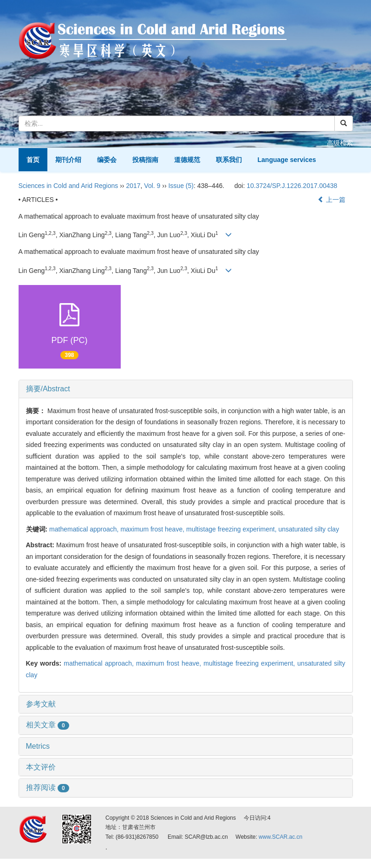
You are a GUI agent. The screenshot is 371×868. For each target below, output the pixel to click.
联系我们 (229, 160)
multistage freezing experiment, (232, 529)
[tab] (186, 389)
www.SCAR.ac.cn (280, 837)
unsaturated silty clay (309, 529)
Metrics (38, 746)
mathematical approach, (85, 529)
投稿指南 (145, 160)
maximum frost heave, (153, 529)
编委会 (107, 160)
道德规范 (187, 160)
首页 (33, 160)
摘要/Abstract (48, 389)
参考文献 (41, 704)
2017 (133, 186)
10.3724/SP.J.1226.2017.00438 (292, 186)
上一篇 (332, 200)
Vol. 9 (152, 186)
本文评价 (41, 767)
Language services (287, 160)
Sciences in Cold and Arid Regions (68, 186)
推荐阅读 (48, 787)
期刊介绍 (68, 160)
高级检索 (340, 143)
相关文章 (48, 725)
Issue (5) (181, 186)
